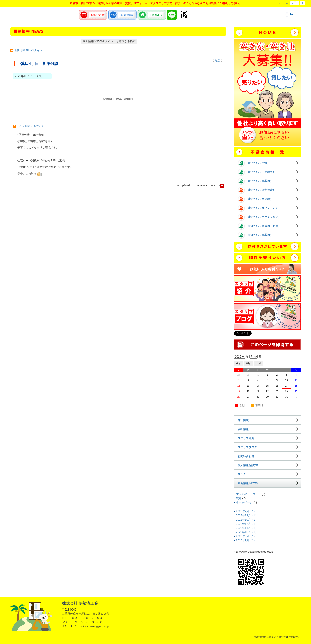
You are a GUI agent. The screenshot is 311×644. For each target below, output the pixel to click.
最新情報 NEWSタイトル (30, 50)
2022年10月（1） (247, 520)
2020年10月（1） (247, 532)
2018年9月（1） (246, 540)
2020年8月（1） (246, 536)
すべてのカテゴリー (248, 494)
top (290, 15)
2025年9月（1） (246, 511)
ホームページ (244, 502)
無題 (217, 60)
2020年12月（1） (247, 524)
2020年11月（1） (247, 528)
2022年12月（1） (247, 516)
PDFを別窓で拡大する (30, 126)
